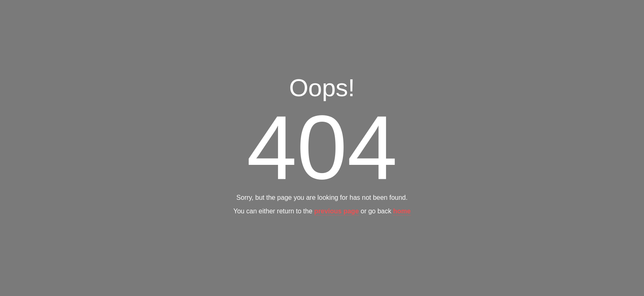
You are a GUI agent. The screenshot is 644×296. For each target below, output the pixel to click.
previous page (336, 212)
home (402, 212)
